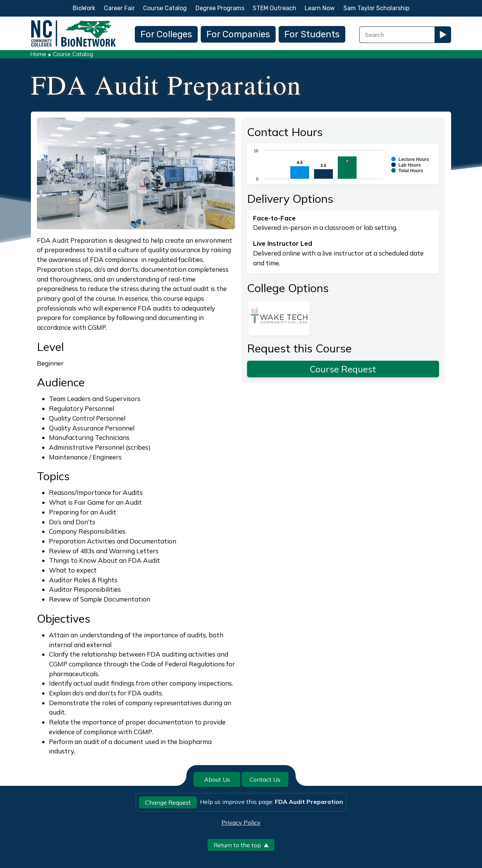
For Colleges (166, 34)
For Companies (238, 34)
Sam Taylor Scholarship (376, 8)
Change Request (168, 802)
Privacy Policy (241, 822)
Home (38, 54)
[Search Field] (397, 35)
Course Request (343, 369)
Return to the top (241, 845)
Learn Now (320, 8)
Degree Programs (220, 8)
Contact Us (265, 779)
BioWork (84, 8)
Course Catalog (165, 8)
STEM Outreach (275, 8)
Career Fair (119, 8)
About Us (217, 779)
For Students (312, 34)
